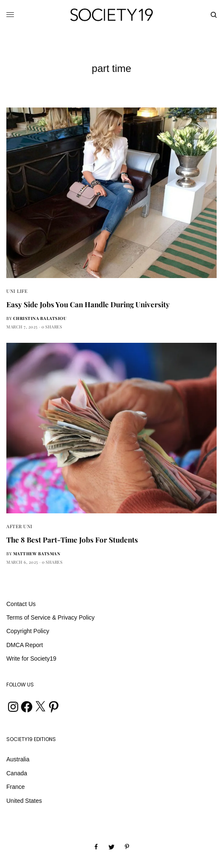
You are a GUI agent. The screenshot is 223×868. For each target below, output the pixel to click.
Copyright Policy (28, 631)
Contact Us (21, 604)
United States (24, 801)
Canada (17, 773)
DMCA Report (25, 645)
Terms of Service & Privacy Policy (51, 617)
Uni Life (17, 291)
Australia (18, 759)
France (16, 787)
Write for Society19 (31, 659)
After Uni (19, 526)
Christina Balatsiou (40, 318)
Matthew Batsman (37, 554)
